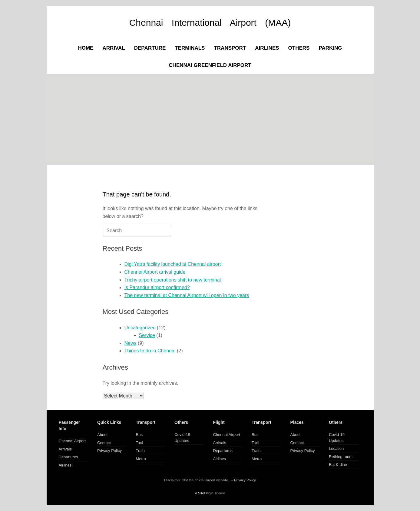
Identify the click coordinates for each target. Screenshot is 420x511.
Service (147, 335)
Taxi (139, 443)
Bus (139, 435)
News (131, 343)
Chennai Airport (72, 441)
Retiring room (341, 457)
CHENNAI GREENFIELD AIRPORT (210, 65)
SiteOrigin (206, 493)
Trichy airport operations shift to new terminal (173, 280)
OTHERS (299, 48)
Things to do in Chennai (150, 351)
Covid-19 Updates (182, 438)
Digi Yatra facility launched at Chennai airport (173, 264)
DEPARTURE (150, 48)
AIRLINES (267, 48)
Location (336, 448)
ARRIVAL (114, 48)
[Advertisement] (210, 119)
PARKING (330, 48)
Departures (68, 457)
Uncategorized (140, 328)
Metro (141, 459)
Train (140, 451)
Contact (104, 443)
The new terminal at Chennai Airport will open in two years (187, 295)
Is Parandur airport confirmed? (157, 287)
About (102, 435)
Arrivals (65, 449)
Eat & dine (338, 465)
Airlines (65, 465)
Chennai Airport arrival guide (155, 272)
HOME (86, 48)
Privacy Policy (109, 451)
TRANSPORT (230, 48)
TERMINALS (190, 48)
